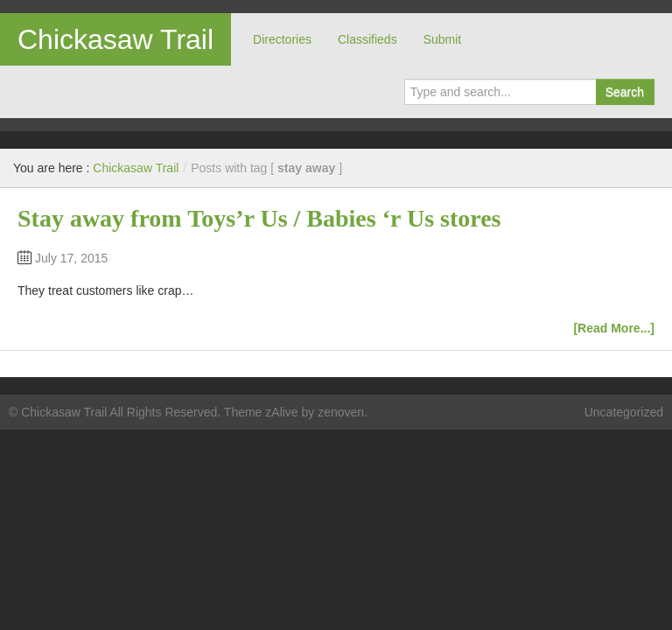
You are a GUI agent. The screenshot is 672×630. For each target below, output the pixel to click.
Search (625, 92)
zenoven (341, 412)
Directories (282, 39)
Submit (443, 39)
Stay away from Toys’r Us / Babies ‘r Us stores (259, 218)
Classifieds (367, 39)
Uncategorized (624, 412)
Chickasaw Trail (115, 39)
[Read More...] (614, 328)
